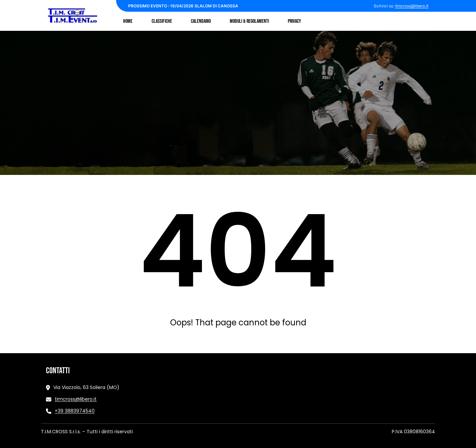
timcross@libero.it (412, 6)
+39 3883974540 (75, 411)
